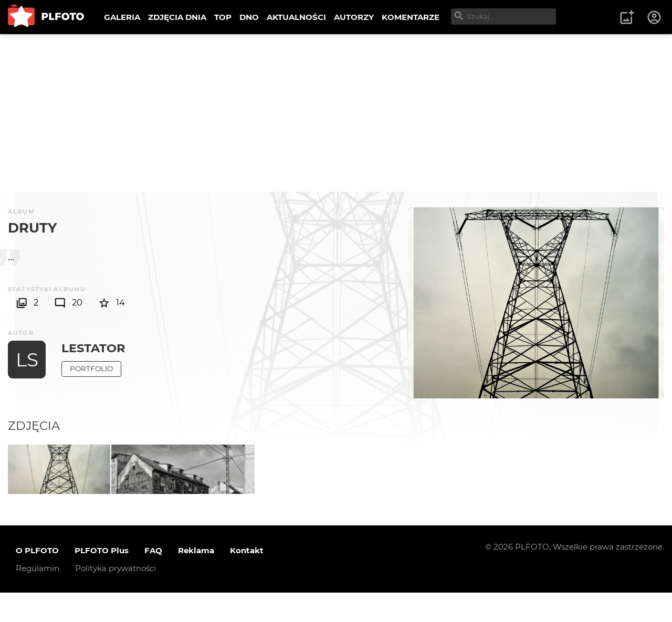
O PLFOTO (37, 580)
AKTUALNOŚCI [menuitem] (296, 17)
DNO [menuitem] (249, 17)
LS (27, 360)
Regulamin (38, 598)
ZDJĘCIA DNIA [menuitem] (177, 17)
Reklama (196, 580)
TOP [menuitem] (223, 17)
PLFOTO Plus (102, 580)
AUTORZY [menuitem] (354, 17)
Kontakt (247, 580)
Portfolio (91, 368)
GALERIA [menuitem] (122, 17)
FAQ (153, 580)
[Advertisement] (336, 113)
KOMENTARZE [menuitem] (411, 17)
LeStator (93, 348)
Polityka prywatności (115, 598)
